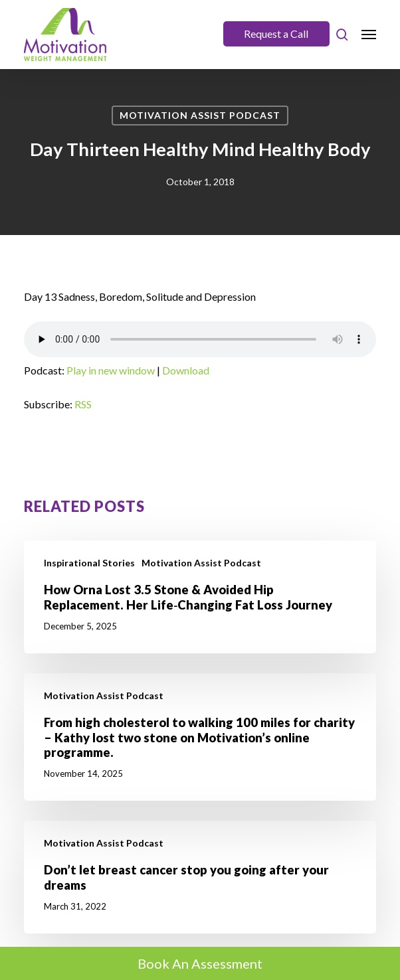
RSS (83, 404)
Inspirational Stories (89, 563)
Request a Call (276, 34)
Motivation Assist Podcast (200, 115)
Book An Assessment (200, 963)
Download (186, 370)
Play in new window (111, 370)
